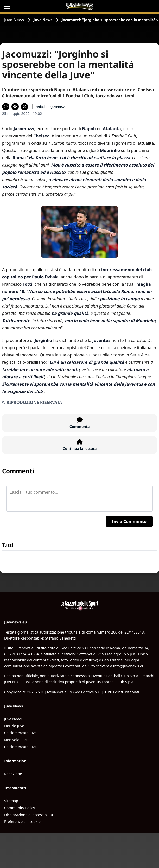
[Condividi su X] (24, 107)
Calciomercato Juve (20, 733)
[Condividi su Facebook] (15, 107)
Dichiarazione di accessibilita (28, 815)
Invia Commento (129, 521)
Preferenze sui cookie (22, 822)
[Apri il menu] (7, 6)
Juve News (14, 20)
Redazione (13, 774)
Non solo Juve (16, 740)
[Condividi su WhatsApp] (6, 107)
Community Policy (20, 808)
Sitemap (11, 801)
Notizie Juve (14, 726)
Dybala (52, 277)
